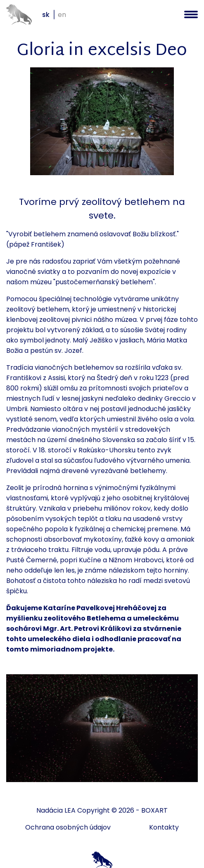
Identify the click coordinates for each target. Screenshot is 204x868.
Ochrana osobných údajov (68, 827)
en (62, 15)
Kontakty (164, 827)
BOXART (154, 810)
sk (46, 15)
